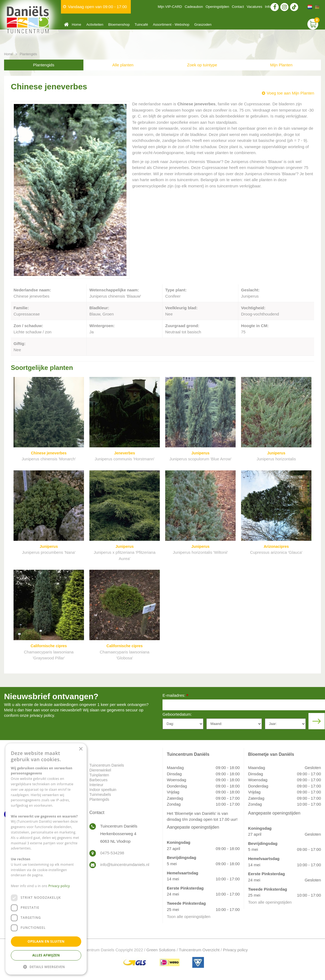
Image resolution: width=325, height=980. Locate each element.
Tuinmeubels (100, 795)
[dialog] (46, 859)
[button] (46, 967)
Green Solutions (161, 950)
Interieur (96, 785)
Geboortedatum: (177, 714)
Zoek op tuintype (202, 65)
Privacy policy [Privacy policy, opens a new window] (59, 886)
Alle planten (123, 65)
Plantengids (44, 65)
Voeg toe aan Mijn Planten (290, 93)
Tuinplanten (99, 775)
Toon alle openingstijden (189, 916)
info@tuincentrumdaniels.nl (125, 865)
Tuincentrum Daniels (107, 765)
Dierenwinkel (100, 770)
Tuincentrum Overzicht (199, 950)
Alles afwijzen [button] (46, 955)
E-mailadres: (175, 696)
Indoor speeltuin (103, 790)
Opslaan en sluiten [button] (46, 941)
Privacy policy (235, 950)
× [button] (81, 749)
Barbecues (98, 780)
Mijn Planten (281, 65)
